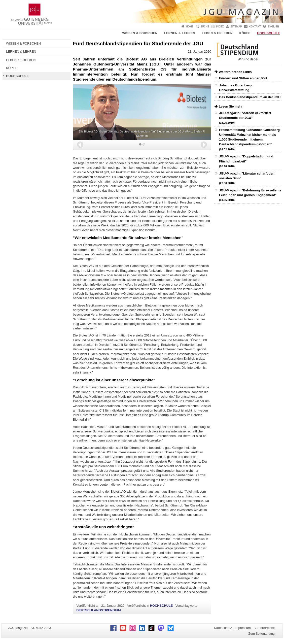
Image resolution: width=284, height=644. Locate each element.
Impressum (243, 628)
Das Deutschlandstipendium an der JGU (250, 97)
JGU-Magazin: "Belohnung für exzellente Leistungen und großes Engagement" (250, 195)
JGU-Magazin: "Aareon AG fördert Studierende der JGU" (245, 118)
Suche (205, 27)
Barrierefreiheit (264, 628)
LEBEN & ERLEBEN (217, 33)
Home (190, 27)
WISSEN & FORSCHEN (140, 33)
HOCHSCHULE (269, 33)
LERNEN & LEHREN (180, 33)
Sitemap (236, 27)
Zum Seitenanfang (261, 634)
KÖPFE (245, 33)
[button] (80, 145)
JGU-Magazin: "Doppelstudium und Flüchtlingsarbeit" (246, 161)
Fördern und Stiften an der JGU (243, 78)
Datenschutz (223, 628)
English (273, 27)
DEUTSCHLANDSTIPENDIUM (98, 610)
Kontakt (255, 27)
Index (220, 27)
